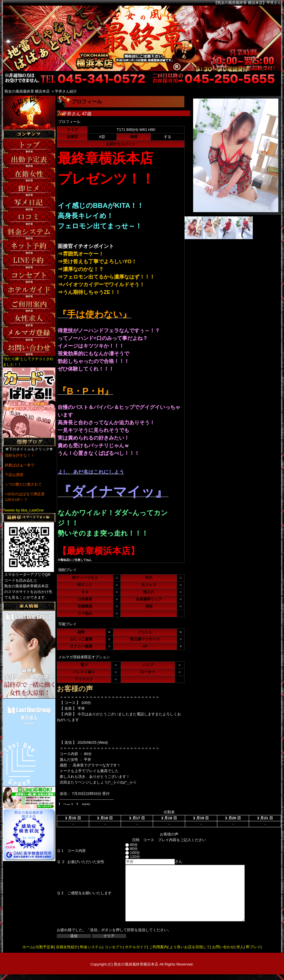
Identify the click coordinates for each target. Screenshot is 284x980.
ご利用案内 (158, 947)
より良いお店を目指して (190, 947)
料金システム (91, 947)
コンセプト (114, 947)
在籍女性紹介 (67, 947)
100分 (128, 853)
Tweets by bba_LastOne (23, 510)
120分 (128, 857)
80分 (127, 849)
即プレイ (253, 947)
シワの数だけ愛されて (23, 484)
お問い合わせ (223, 947)
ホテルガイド (136, 947)
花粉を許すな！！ (20, 455)
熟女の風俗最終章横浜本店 (136, 964)
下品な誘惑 (14, 475)
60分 (127, 845)
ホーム (28, 947)
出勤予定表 (45, 947)
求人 (240, 947)
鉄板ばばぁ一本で (20, 465)
